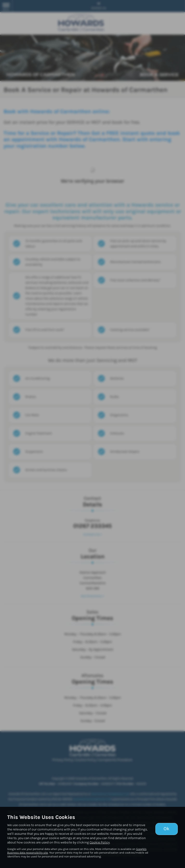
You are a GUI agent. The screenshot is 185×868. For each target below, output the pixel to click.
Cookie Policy (100, 842)
